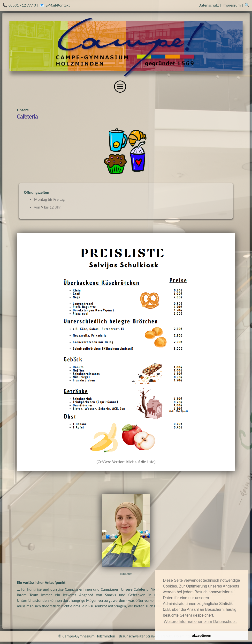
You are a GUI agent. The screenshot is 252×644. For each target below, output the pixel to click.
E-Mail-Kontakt (58, 5)
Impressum (232, 5)
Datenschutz (209, 5)
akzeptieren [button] (202, 636)
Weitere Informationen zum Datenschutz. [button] (200, 622)
